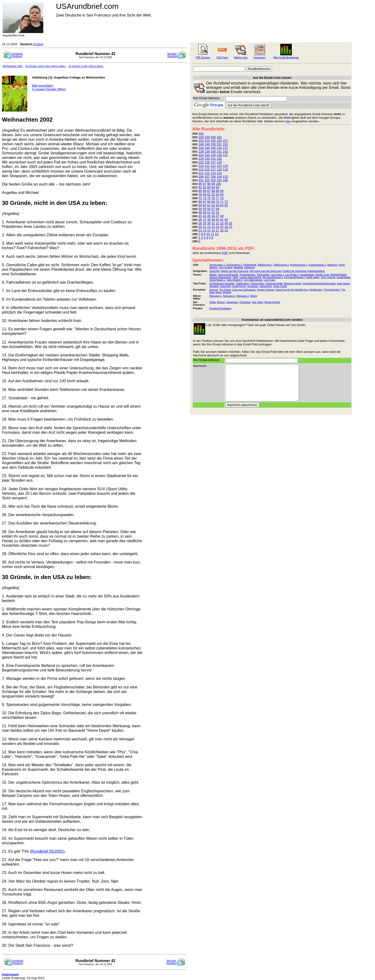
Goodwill (214, 286)
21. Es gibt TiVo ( (17, 851)
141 (219, 151)
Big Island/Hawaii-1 (273, 277)
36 (200, 220)
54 (200, 209)
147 (225, 148)
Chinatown (245, 302)
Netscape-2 (229, 296)
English (38, 44)
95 (217, 187)
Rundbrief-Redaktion (220, 308)
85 (200, 191)
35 (231, 223)
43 (200, 216)
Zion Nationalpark (253, 280)
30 (209, 223)
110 (225, 177)
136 (219, 155)
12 (217, 234)
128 (219, 162)
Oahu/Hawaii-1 (217, 280)
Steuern (213, 268)
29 (204, 223)
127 (213, 162)
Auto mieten (344, 284)
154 (207, 141)
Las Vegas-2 (292, 275)
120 (201, 166)
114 (219, 173)
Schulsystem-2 (234, 265)
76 (213, 198)
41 (222, 220)
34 (226, 223)
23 (213, 227)
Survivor (214, 290)
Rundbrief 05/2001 (47, 851)
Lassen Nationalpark (250, 277)
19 (226, 230)
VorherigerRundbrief (17, 55)
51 (209, 212)
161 (219, 137)
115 (201, 169)
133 (201, 155)
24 (217, 227)
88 (213, 191)
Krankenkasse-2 (317, 265)
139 (207, 151)
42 (226, 220)
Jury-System (226, 268)
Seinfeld (227, 292)
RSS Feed (222, 58)
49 (200, 212)
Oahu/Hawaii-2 (234, 280)
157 (225, 141)
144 (207, 148)
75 (209, 198)
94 (213, 187)
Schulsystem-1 (217, 265)
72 (226, 202)
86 (204, 191)
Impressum (259, 58)
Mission (221, 302)
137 (225, 155)
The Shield (225, 290)
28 (200, 223)
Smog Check (280, 286)
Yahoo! (254, 296)
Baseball (238, 268)
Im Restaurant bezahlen (222, 284)
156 (219, 141)
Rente (342, 265)
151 (219, 144)
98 (209, 184)
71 (222, 202)
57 (213, 209)
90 (222, 191)
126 (207, 162)
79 (200, 194)
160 (213, 137)
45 (209, 216)
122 (213, 166)
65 (226, 205)
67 (204, 202)
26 (226, 227)
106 (201, 177)
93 (209, 187)
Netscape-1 (215, 296)
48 (222, 216)
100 (218, 184)
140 (213, 151)
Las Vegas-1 (277, 275)
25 (222, 227)
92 (204, 187)
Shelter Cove (322, 275)
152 (225, 144)
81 (209, 194)
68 (209, 202)
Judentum (249, 268)
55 (204, 209)
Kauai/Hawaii (307, 275)
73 (200, 198)
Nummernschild (274, 284)
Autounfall (225, 286)
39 (213, 220)
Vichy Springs (328, 277)
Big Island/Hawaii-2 (295, 277)
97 (204, 184)
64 (222, 205)
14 (204, 230)
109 (219, 177)
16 (213, 230)
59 (200, 205)
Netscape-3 (243, 296)
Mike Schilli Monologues (286, 58)
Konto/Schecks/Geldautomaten (320, 284)
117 (213, 169)
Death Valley (313, 277)
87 (209, 191)
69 (213, 202)
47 (217, 216)
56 (209, 209)
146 (219, 148)
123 (219, 166)
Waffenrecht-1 (265, 265)
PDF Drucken (203, 58)
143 (201, 148)
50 (204, 212)
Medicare (332, 265)
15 (209, 230)
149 (207, 144)
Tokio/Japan (263, 275)
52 (213, 212)
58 (217, 209)
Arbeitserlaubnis (316, 271)
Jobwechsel (265, 286)
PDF (225, 253)
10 (208, 234)
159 (207, 137)
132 (219, 159)
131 (213, 159)
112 (207, 173)
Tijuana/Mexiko (247, 275)
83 (217, 194)
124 (225, 166)
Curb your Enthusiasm (244, 290)
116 (207, 169)
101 (201, 180)
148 (201, 144)
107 (207, 177)
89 (217, 191)
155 (213, 141)
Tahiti (235, 277)
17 (217, 230)
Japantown (232, 302)
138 (201, 151)
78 (222, 198)
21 (204, 227)
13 (200, 230)
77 (217, 198)
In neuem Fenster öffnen (49, 89)
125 (201, 162)
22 (209, 227)
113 (213, 173)
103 (213, 180)
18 (222, 230)
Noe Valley (257, 302)
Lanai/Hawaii (343, 277)
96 (200, 184)
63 (217, 205)
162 (201, 133)
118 (219, 169)
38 (209, 220)
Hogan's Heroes (266, 290)
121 (207, 166)
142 (225, 151)
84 (222, 194)
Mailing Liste (241, 58)
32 (217, 223)
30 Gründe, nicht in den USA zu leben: (45, 66)
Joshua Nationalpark (220, 277)
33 (222, 223)
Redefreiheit (250, 265)
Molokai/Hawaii (339, 275)
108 (213, 177)
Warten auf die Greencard (235, 271)
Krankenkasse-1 (299, 265)
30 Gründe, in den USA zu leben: (86, 66)
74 (204, 198)
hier (288, 121)
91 (200, 187)
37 (204, 220)
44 (204, 216)
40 (217, 220)
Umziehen (253, 286)
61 (209, 205)
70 (217, 202)
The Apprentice (332, 290)
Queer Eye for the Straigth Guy (292, 290)
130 (207, 159)
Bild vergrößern (43, 86)
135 (213, 155)
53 (217, 212)
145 (213, 148)
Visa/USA (214, 271)
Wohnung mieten (293, 284)
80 (204, 194)
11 (212, 234)
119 (225, 169)
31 (213, 223)
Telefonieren (243, 284)
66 (200, 202)
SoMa (212, 302)
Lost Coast (270, 280)
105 (225, 180)
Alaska (213, 275)
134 (207, 155)
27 (231, 227)
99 (213, 184)
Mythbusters (316, 290)
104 (219, 180)
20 (200, 227)
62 (213, 205)
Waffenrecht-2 (281, 265)
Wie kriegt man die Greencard (266, 271)
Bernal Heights (272, 302)
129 (201, 159)
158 (201, 137)
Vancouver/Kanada (228, 275)
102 (207, 180)
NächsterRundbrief (173, 55)
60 (204, 205)
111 (201, 173)
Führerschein (257, 284)
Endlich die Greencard (295, 271)
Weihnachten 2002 (13, 66)
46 (213, 216)
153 (201, 141)
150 (213, 144)
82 (213, 194)
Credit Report (239, 286)
